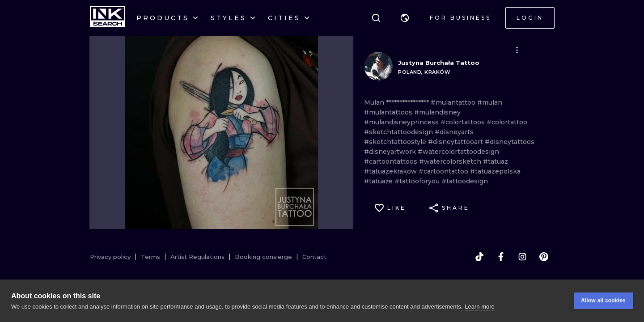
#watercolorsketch (451, 161)
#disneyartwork (391, 152)
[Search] (376, 18)
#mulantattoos (389, 112)
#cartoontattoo (444, 171)
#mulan (490, 102)
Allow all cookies (603, 302)
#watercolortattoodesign (458, 152)
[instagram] (522, 257)
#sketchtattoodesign (399, 132)
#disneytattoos (510, 142)
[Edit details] (517, 50)
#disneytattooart (456, 142)
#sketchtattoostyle (396, 142)
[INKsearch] (108, 18)
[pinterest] (544, 257)
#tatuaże (379, 181)
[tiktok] (479, 257)
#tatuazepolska (495, 171)
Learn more (479, 307)
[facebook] (501, 257)
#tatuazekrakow (391, 171)
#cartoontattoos (392, 161)
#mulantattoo (454, 102)
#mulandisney (437, 112)
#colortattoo (507, 122)
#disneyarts (454, 132)
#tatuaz (496, 161)
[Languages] (405, 18)
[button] (405, 18)
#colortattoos (464, 122)
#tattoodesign (465, 181)
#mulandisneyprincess (402, 122)
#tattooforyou (418, 181)
